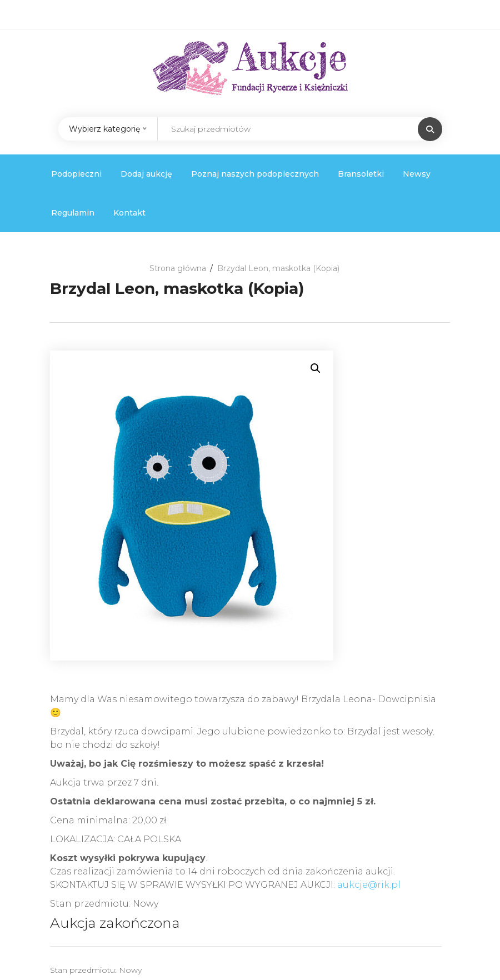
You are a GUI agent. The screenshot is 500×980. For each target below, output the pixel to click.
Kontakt (129, 213)
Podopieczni (76, 174)
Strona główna (178, 268)
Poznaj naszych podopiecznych (255, 174)
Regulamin (73, 213)
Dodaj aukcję (146, 174)
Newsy (417, 174)
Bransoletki (361, 174)
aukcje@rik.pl (369, 885)
